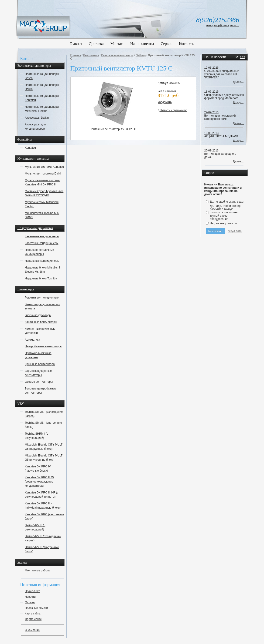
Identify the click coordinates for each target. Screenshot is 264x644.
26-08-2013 (211, 151)
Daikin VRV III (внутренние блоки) (42, 549)
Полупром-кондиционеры (35, 228)
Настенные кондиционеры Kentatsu (42, 98)
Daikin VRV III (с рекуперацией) (35, 527)
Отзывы (30, 602)
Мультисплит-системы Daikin (44, 174)
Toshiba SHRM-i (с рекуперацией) (37, 436)
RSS (242, 57)
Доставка (96, 44)
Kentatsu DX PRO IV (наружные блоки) (38, 469)
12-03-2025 (211, 68)
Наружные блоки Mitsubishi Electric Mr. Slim (42, 270)
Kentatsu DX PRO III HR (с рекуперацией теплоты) (42, 495)
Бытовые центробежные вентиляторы (41, 391)
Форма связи (33, 619)
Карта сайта (33, 614)
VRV (21, 404)
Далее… (238, 82)
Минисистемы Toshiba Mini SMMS (42, 215)
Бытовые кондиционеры (34, 66)
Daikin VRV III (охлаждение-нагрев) (43, 538)
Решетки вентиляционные (42, 298)
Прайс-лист (32, 591)
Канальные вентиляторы (41, 322)
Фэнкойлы (25, 139)
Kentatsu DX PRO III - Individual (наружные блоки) (43, 506)
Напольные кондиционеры (42, 261)
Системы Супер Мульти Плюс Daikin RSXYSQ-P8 (44, 193)
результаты (235, 231)
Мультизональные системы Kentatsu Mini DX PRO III (43, 182)
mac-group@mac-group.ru (223, 25)
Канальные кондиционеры (42, 236)
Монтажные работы (38, 570)
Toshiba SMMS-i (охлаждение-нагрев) (44, 414)
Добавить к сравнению (172, 110)
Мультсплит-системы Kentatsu (45, 167)
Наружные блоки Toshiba (41, 278)
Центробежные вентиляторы (44, 346)
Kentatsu (30, 148)
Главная (76, 44)
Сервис (166, 44)
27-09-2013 (211, 112)
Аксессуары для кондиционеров (35, 127)
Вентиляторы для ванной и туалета (43, 306)
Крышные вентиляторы (40, 364)
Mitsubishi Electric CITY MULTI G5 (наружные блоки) (44, 447)
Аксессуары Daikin (37, 118)
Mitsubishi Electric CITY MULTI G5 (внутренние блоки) (44, 458)
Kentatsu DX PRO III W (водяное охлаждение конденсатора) (39, 482)
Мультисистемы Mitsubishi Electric (42, 204)
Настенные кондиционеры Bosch (42, 76)
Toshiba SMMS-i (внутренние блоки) (43, 425)
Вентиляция (26, 289)
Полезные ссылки (36, 608)
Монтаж (117, 44)
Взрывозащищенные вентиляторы (38, 373)
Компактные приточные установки (40, 331)
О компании (33, 630)
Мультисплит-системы (33, 159)
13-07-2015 (211, 92)
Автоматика (33, 340)
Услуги (22, 562)
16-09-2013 (211, 133)
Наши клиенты (142, 44)
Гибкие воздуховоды (38, 315)
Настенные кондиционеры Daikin (42, 87)
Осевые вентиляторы (39, 382)
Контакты (187, 44)
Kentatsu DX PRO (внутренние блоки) (45, 517)
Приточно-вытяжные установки (38, 355)
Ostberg (141, 55)
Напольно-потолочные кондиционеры (39, 252)
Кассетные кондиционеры (42, 243)
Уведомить (165, 102)
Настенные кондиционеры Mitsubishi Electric (42, 109)
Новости (30, 597)
